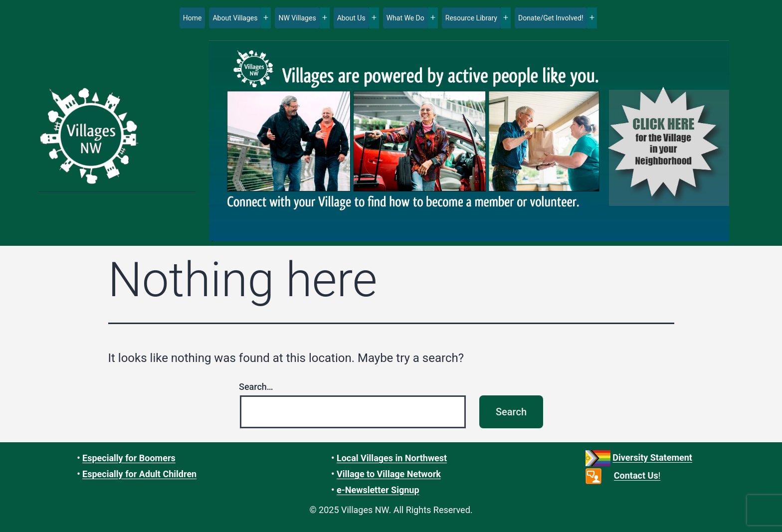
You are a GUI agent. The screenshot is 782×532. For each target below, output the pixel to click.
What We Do (405, 18)
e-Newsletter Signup (378, 490)
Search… (256, 387)
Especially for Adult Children (139, 474)
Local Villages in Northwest (392, 458)
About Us (351, 18)
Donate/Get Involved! (551, 18)
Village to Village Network (389, 474)
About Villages (235, 18)
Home (193, 18)
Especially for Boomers (129, 458)
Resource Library (471, 18)
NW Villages (297, 18)
